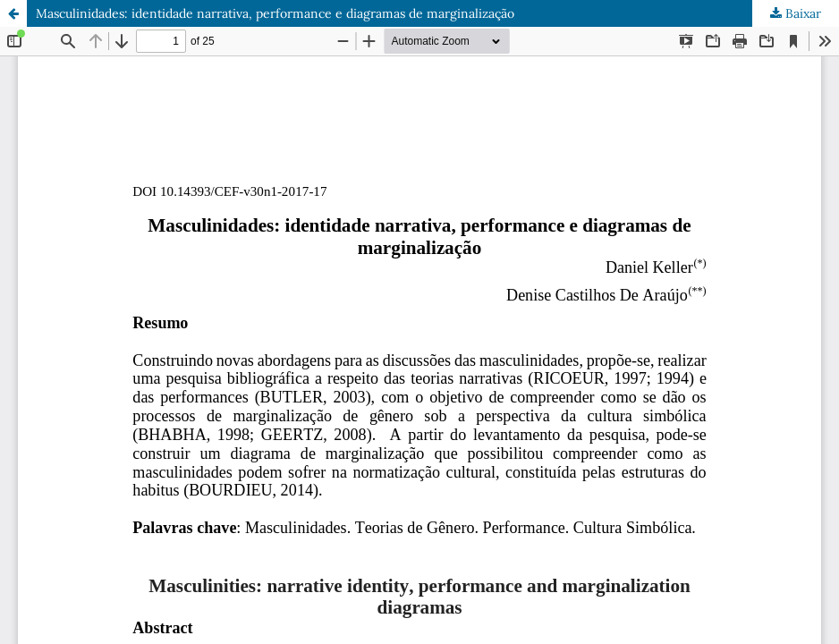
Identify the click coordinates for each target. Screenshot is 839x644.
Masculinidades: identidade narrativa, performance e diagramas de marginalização (275, 13)
